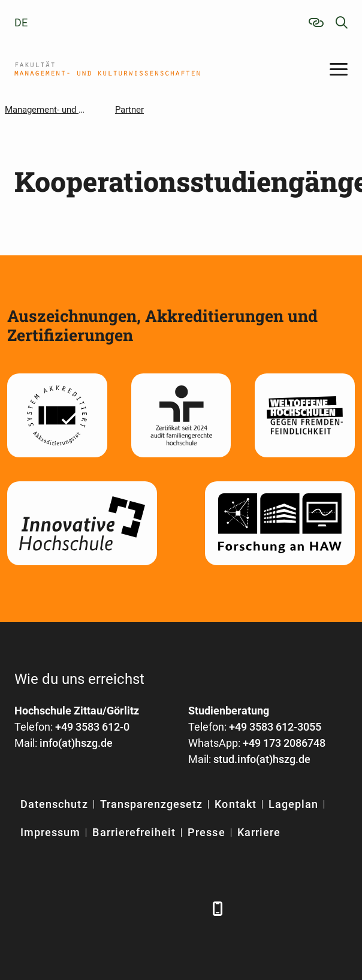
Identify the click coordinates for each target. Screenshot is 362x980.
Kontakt (235, 804)
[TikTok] (190, 908)
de (21, 22)
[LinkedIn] (58, 908)
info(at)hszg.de (76, 743)
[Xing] (91, 908)
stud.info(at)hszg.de (262, 759)
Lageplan (293, 804)
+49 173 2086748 (284, 743)
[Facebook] (25, 908)
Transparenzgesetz (152, 804)
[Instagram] (157, 908)
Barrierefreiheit (134, 832)
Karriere (259, 832)
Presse (206, 832)
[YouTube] (124, 908)
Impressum (50, 832)
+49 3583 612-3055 (275, 727)
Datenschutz (54, 804)
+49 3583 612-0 (92, 727)
